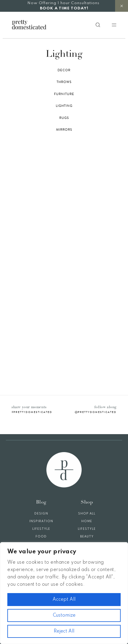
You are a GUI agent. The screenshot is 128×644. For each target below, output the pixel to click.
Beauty (87, 537)
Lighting (64, 106)
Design (41, 514)
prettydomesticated (33, 412)
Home (87, 521)
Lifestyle (41, 529)
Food (41, 537)
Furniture (64, 94)
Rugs (64, 118)
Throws (64, 82)
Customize (64, 615)
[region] (64, 593)
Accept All (64, 600)
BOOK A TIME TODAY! (64, 8)
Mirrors (64, 130)
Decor (64, 70)
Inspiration (41, 521)
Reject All (64, 631)
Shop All (87, 514)
